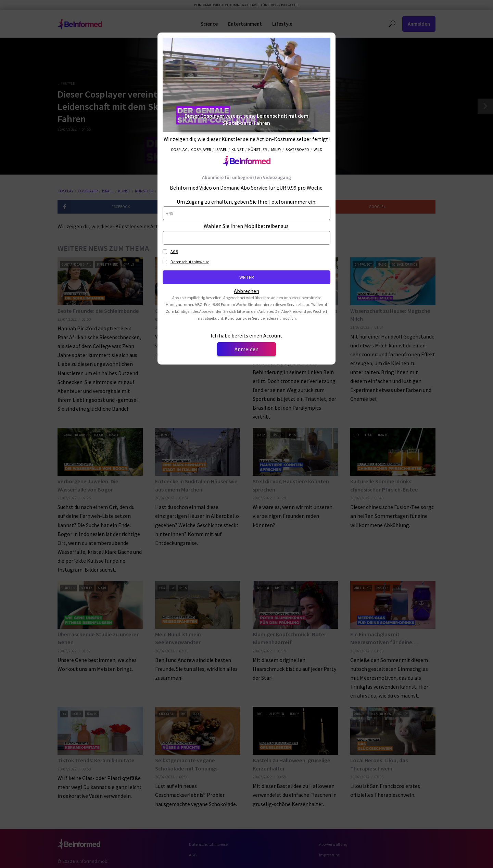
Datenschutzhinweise (190, 262)
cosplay (179, 149)
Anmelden (246, 349)
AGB (174, 251)
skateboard (297, 149)
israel (221, 149)
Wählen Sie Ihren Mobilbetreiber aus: (247, 226)
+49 (170, 213)
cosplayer (201, 149)
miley (276, 149)
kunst (238, 149)
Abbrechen (246, 291)
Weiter (247, 277)
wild (318, 149)
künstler (257, 149)
